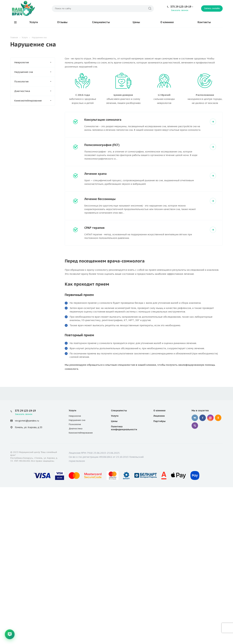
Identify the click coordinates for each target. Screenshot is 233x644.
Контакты (204, 22)
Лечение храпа (95, 174)
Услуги (34, 22)
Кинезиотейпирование (35, 101)
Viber (195, 426)
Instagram (210, 418)
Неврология (35, 62)
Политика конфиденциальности (124, 428)
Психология (35, 82)
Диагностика (35, 91)
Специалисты (101, 22)
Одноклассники (218, 418)
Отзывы (62, 22)
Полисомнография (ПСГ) (102, 145)
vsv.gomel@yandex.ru (27, 421)
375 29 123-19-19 (181, 7)
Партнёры (159, 421)
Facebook (203, 418)
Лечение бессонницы (100, 199)
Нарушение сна (35, 72)
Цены (136, 22)
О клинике (167, 22)
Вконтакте (195, 418)
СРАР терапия (94, 228)
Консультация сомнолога (103, 120)
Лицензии (159, 416)
